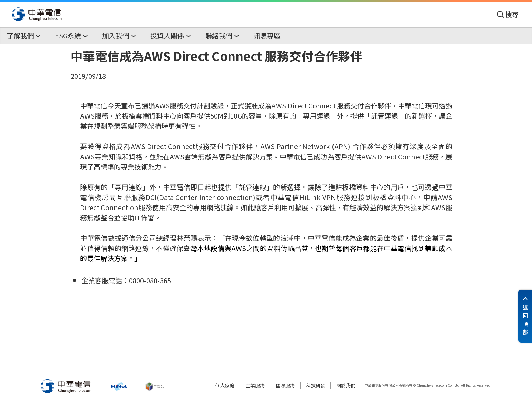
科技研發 (316, 385)
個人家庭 (225, 385)
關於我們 (346, 385)
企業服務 (255, 385)
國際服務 (285, 385)
